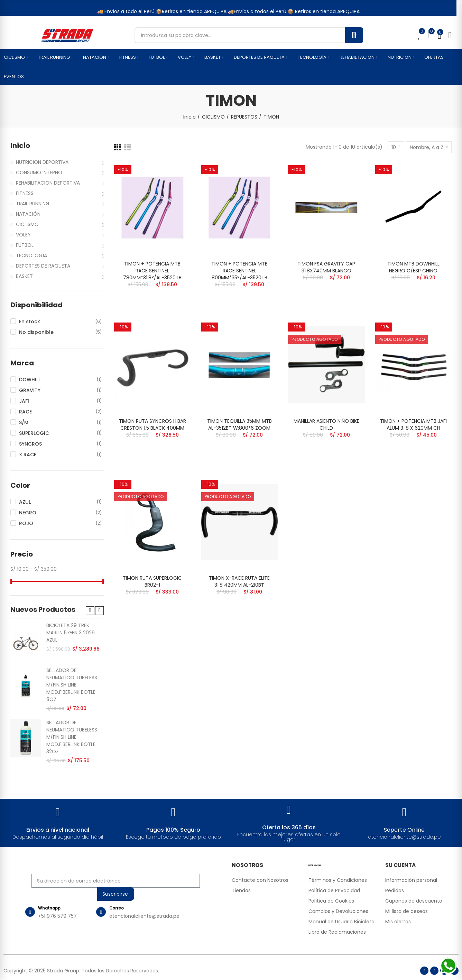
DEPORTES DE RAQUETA (43, 266)
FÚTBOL (25, 245)
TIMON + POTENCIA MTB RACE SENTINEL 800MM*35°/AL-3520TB (239, 271)
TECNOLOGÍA (31, 255)
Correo (121, 909)
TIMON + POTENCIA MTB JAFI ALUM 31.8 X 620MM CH (413, 424)
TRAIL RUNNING (33, 204)
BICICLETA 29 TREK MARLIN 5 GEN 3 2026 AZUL (71, 633)
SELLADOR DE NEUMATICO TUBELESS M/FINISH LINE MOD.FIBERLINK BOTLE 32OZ (72, 737)
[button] (90, 611)
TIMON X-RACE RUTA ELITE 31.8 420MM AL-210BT (239, 581)
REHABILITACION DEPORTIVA (48, 183)
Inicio (20, 146)
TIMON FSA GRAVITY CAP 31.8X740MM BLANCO (326, 267)
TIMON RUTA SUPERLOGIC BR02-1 (152, 581)
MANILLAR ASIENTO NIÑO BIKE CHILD (326, 424)
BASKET (24, 276)
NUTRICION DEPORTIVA (42, 162)
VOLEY (23, 235)
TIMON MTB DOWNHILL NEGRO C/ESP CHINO (413, 267)
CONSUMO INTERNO (39, 172)
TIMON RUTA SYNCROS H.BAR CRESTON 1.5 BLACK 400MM (153, 424)
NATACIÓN (28, 214)
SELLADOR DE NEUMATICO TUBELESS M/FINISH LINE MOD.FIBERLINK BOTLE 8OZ (72, 685)
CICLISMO (27, 224)
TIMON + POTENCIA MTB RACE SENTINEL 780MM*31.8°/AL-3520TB (152, 271)
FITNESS (25, 193)
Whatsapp (53, 909)
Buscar (354, 35)
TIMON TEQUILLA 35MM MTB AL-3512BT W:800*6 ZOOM (239, 424)
